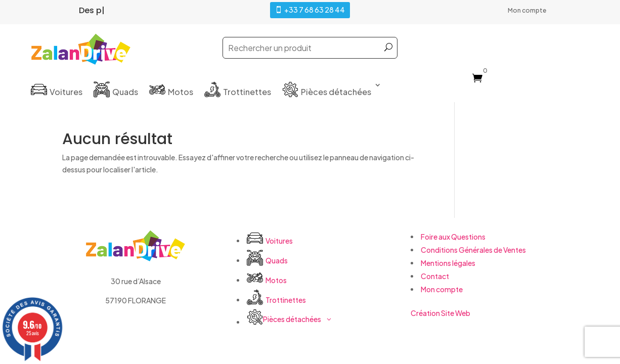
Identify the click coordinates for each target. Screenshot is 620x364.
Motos (181, 92)
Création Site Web (440, 313)
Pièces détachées (336, 92)
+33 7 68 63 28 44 (315, 10)
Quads (125, 92)
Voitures (66, 92)
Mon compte (527, 11)
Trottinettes (247, 92)
